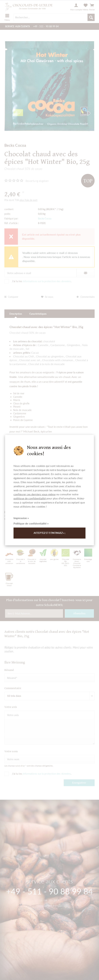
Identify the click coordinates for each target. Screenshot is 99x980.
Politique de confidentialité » (31, 523)
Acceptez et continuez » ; (50, 533)
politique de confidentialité (30, 498)
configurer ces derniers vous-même (35, 494)
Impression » (21, 518)
